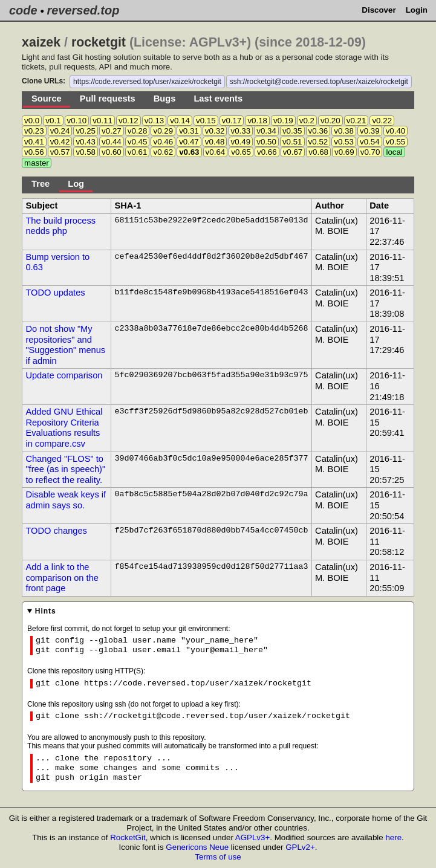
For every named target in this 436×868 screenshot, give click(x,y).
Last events (218, 99)
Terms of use (218, 857)
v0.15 (206, 121)
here (393, 837)
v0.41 (34, 142)
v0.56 (34, 152)
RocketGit (128, 837)
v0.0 (32, 121)
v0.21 (356, 121)
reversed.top (83, 10)
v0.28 (138, 131)
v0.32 (215, 131)
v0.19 (283, 121)
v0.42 (60, 142)
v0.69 (344, 152)
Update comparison (64, 375)
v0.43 (86, 142)
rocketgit (99, 42)
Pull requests (108, 99)
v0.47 (189, 142)
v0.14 (180, 121)
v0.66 (267, 152)
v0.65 (241, 152)
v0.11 (102, 121)
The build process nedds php (60, 226)
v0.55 (396, 142)
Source (47, 99)
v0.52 (318, 142)
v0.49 (241, 142)
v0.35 (292, 131)
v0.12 (129, 121)
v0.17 (232, 121)
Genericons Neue (197, 847)
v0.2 (307, 121)
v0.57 (60, 152)
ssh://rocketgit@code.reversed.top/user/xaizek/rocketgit (319, 82)
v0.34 (266, 131)
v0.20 (330, 121)
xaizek (41, 42)
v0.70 (370, 152)
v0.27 (112, 131)
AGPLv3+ (252, 837)
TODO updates (55, 293)
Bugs (165, 99)
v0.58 (86, 152)
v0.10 (77, 121)
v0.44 (112, 142)
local (394, 152)
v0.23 (34, 131)
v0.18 (257, 121)
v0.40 (396, 131)
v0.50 (266, 142)
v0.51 (292, 142)
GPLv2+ (300, 847)
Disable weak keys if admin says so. (66, 500)
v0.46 (163, 142)
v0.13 (155, 121)
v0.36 (318, 131)
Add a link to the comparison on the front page (62, 578)
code (23, 10)
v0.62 (163, 152)
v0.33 (241, 131)
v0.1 (53, 121)
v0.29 (163, 131)
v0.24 (60, 131)
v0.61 (138, 152)
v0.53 (344, 142)
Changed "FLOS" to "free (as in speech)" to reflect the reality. (65, 469)
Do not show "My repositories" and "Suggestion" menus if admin (65, 345)
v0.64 (216, 152)
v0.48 (215, 142)
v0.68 (318, 152)
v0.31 (189, 131)
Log (76, 184)
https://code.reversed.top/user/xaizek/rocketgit (147, 82)
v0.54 (370, 142)
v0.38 (344, 131)
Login (417, 10)
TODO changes (56, 531)
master (37, 163)
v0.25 (86, 131)
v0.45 (138, 142)
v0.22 (382, 121)
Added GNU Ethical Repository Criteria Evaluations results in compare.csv (64, 428)
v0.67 (293, 152)
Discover (379, 10)
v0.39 (370, 131)
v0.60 (112, 152)
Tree (41, 184)
